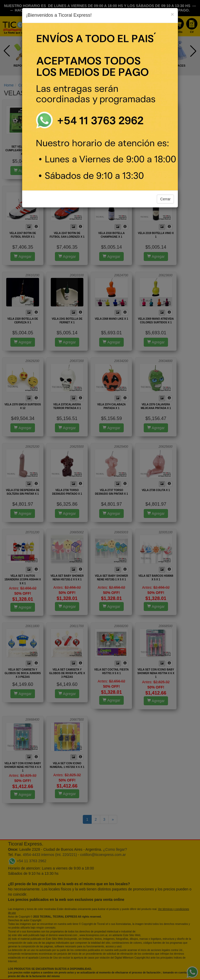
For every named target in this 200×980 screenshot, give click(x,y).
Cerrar (165, 199)
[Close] (172, 14)
